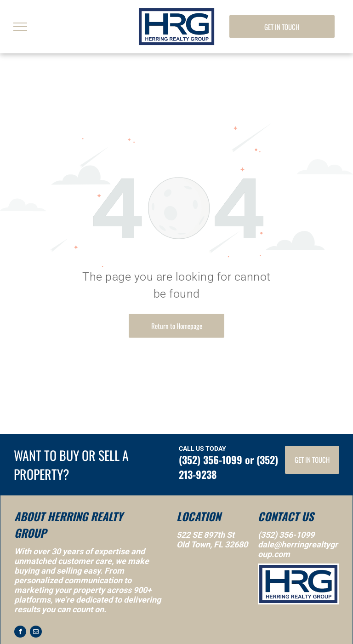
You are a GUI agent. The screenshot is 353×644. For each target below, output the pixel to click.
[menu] (20, 27)
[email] (36, 633)
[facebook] (20, 633)
